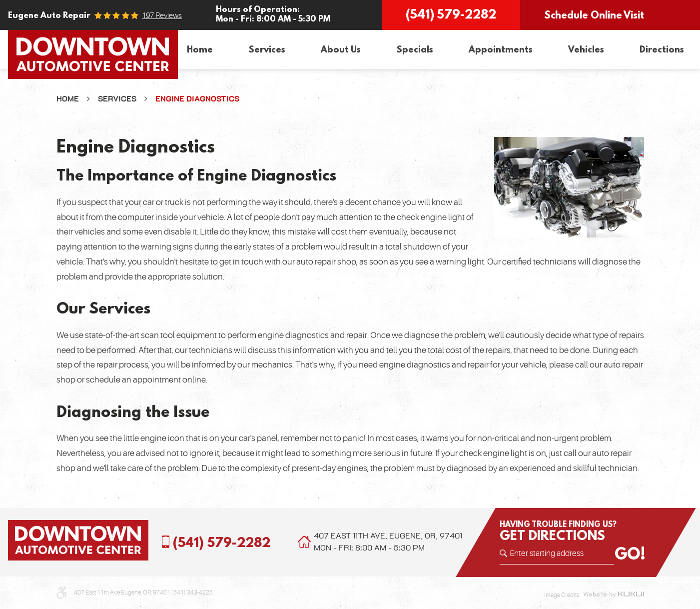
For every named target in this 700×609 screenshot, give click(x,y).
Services (267, 49)
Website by (614, 595)
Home (200, 49)
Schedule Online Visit (594, 15)
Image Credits (562, 595)
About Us (341, 49)
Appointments (501, 49)
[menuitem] (200, 49)
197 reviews (162, 16)
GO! (630, 553)
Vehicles (586, 49)
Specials (415, 49)
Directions (662, 49)
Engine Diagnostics (197, 99)
